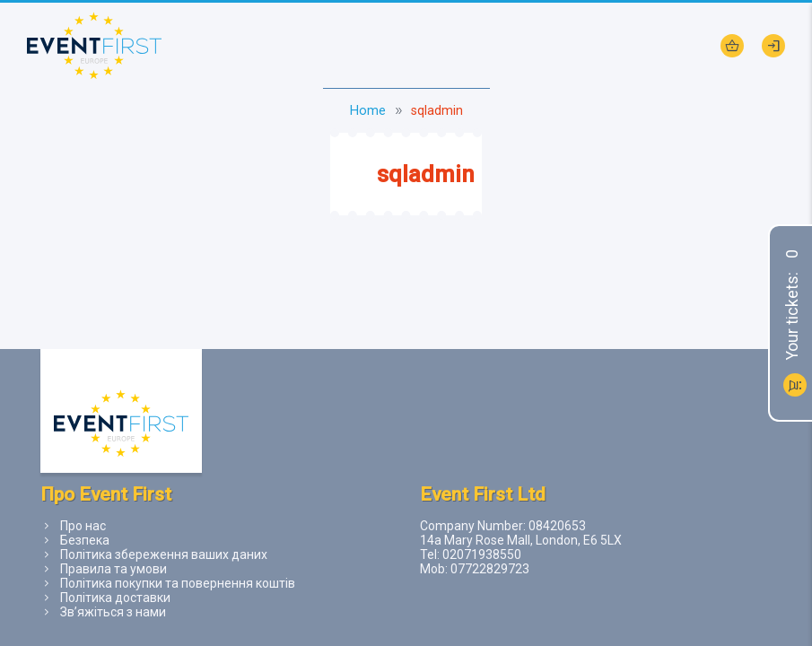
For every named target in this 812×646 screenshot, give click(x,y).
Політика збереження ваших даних (164, 554)
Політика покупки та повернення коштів (178, 583)
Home (368, 111)
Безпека (85, 540)
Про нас (83, 526)
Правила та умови (114, 569)
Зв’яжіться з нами (113, 612)
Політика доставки (115, 598)
